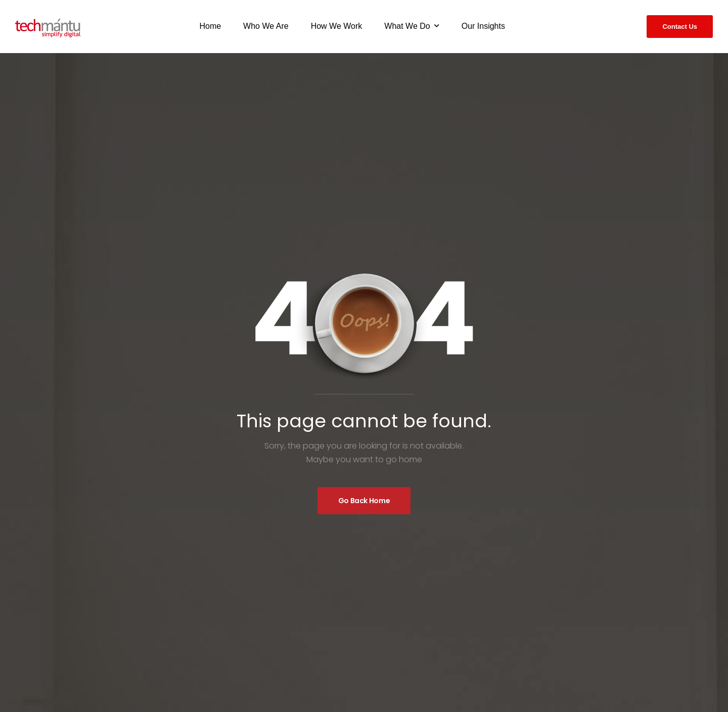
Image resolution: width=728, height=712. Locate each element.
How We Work (337, 26)
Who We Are (266, 26)
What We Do (407, 26)
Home (210, 26)
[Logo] (48, 28)
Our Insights (483, 26)
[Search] (629, 25)
